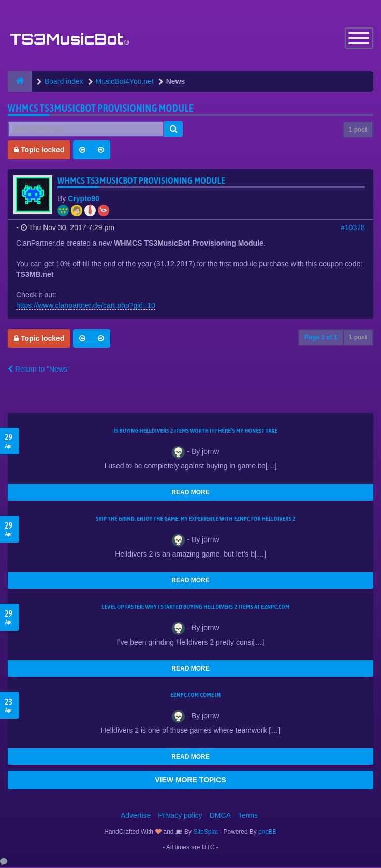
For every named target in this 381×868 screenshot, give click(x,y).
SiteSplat (205, 832)
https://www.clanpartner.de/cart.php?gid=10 (86, 306)
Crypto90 (84, 199)
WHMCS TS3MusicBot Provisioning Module (101, 109)
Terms (248, 816)
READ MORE (190, 493)
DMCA (220, 816)
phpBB (268, 832)
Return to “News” (39, 369)
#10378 (353, 228)
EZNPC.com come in (196, 695)
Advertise (136, 816)
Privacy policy (180, 816)
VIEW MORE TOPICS (190, 780)
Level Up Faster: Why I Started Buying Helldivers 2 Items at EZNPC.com (196, 607)
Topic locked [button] (39, 150)
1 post (358, 130)
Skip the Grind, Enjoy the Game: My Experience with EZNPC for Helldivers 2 (196, 519)
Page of (321, 338)
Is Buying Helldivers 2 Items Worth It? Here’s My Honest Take (196, 431)
